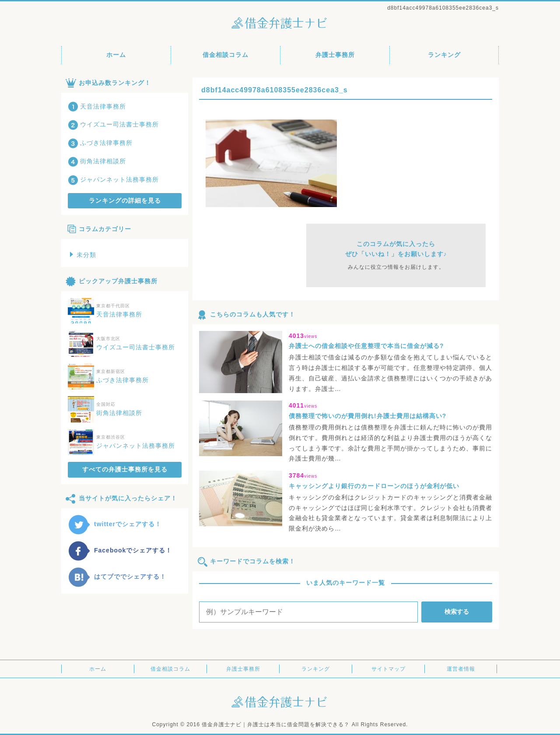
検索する (457, 612)
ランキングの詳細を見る (125, 200)
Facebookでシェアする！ (120, 550)
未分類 (83, 255)
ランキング (444, 55)
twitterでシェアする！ (115, 524)
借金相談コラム (226, 55)
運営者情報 (461, 669)
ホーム (116, 55)
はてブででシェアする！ (117, 577)
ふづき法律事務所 (100, 143)
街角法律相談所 (97, 161)
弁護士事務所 (335, 55)
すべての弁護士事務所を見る (125, 469)
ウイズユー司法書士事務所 (113, 124)
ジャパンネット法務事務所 (113, 179)
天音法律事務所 (97, 106)
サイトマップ (388, 669)
